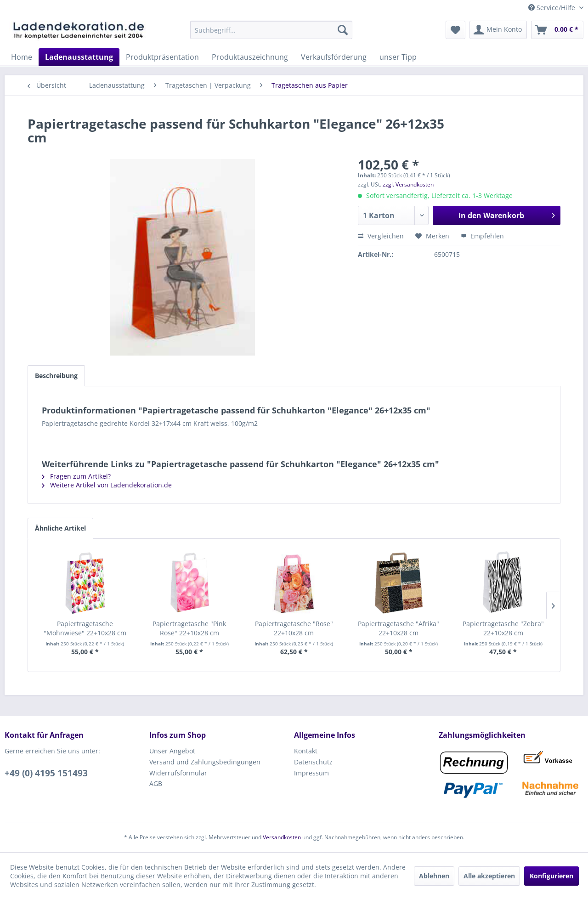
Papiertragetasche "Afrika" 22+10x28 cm (399, 628)
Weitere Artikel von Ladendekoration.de (107, 485)
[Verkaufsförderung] (334, 57)
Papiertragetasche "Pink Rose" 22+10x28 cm (189, 628)
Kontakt (306, 751)
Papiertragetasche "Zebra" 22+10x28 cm (503, 628)
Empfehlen (482, 236)
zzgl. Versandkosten (408, 184)
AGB (156, 783)
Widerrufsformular (178, 773)
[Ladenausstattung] (79, 57)
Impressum (311, 773)
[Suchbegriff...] (271, 30)
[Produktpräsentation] (162, 57)
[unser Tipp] (398, 57)
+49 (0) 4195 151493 (46, 773)
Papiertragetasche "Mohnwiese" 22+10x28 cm (85, 628)
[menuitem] (271, 30)
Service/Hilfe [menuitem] (553, 8)
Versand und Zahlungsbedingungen (205, 762)
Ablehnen (434, 876)
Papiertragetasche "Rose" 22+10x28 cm (294, 628)
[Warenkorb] (557, 30)
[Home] (22, 57)
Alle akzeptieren (489, 876)
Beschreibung (56, 376)
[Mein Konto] (498, 30)
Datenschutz (313, 762)
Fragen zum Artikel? (76, 476)
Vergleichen (381, 236)
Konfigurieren (551, 876)
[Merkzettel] (455, 30)
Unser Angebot (172, 751)
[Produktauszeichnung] (250, 57)
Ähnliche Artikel (60, 528)
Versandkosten (282, 837)
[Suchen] (343, 30)
